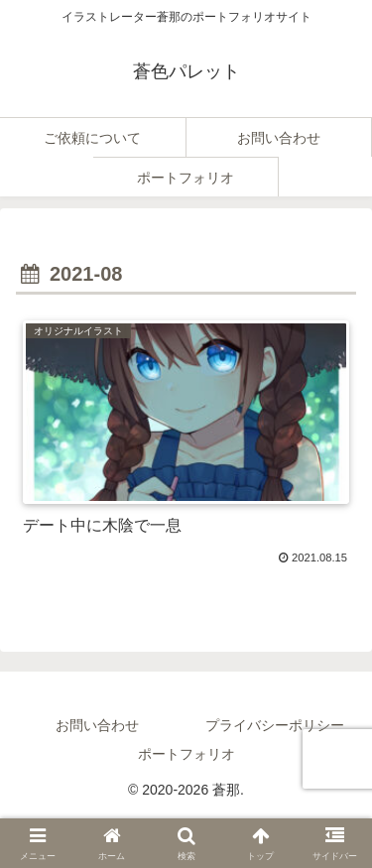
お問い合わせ (97, 725)
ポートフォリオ (186, 754)
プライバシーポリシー (275, 725)
